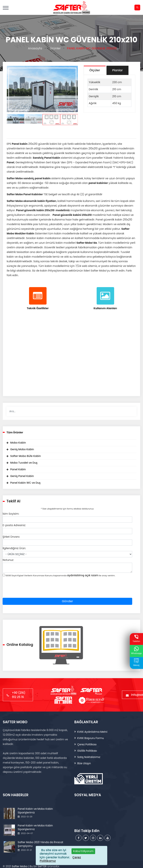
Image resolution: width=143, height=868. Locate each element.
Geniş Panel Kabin (22, 476)
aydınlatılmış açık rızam (83, 575)
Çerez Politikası (87, 744)
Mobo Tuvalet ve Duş (24, 463)
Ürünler (55, 48)
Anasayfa (34, 48)
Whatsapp (136, 651)
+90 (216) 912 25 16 (18, 695)
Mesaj (136, 662)
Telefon (136, 639)
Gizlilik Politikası (87, 751)
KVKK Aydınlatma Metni (92, 732)
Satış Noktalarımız (89, 757)
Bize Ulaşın (84, 763)
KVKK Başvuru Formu (91, 738)
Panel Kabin (18, 469)
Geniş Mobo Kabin (22, 449)
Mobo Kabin (18, 443)
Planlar (117, 70)
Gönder (67, 601)
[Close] (83, 851)
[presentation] (31, 591)
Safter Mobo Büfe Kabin (26, 456)
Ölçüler (95, 70)
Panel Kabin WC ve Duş (25, 483)
